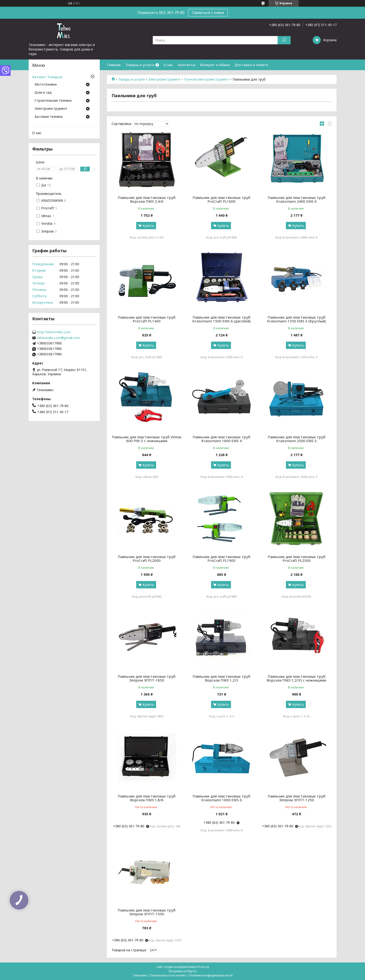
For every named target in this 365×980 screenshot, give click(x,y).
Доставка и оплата (251, 65)
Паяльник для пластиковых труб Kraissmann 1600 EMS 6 (221, 798)
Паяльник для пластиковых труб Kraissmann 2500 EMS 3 (297, 439)
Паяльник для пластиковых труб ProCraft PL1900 (221, 559)
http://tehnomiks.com (54, 332)
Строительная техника (53, 101)
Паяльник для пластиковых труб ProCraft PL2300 (297, 559)
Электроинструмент (164, 79)
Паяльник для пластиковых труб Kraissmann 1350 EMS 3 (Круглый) (296, 319)
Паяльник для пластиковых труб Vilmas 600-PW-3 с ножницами (147, 439)
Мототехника (46, 85)
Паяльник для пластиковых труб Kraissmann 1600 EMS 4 (221, 439)
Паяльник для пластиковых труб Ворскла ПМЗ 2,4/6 (147, 199)
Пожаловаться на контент (168, 975)
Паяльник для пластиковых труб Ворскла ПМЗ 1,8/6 (147, 798)
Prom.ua (203, 967)
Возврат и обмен (215, 65)
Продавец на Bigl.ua (183, 971)
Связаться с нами (208, 13)
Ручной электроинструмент (207, 79)
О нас (168, 65)
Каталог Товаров (47, 77)
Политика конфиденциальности (211, 975)
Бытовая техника (49, 117)
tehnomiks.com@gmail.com (58, 338)
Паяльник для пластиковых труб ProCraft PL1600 (221, 199)
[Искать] (284, 40)
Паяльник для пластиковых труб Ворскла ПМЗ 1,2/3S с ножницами (296, 678)
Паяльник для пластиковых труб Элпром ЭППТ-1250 (297, 798)
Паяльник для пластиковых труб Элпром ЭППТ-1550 (147, 912)
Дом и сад (43, 93)
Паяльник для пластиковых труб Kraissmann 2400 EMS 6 (297, 199)
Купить (148, 226)
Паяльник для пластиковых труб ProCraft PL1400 (147, 319)
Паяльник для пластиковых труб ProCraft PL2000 (147, 559)
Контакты (187, 65)
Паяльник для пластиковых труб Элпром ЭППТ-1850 (147, 678)
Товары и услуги (140, 65)
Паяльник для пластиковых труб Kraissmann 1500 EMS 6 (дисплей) (221, 319)
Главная (114, 65)
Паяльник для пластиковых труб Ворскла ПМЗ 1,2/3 (221, 678)
